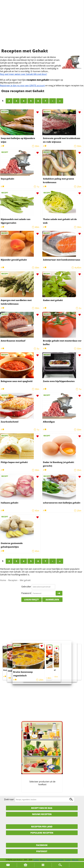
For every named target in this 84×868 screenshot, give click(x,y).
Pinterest (42, 851)
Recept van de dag (42, 808)
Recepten (13, 580)
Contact (36, 860)
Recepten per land (42, 827)
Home (3, 580)
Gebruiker (26, 587)
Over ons (75, 860)
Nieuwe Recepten (42, 814)
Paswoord (26, 593)
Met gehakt (25, 580)
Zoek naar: (9, 799)
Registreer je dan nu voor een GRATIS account (22, 86)
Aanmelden (52, 600)
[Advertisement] (42, 27)
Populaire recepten (42, 833)
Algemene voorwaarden (55, 860)
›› (60, 101)
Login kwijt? (31, 600)
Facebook (42, 845)
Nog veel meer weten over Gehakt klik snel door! (23, 74)
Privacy (43, 860)
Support (68, 860)
